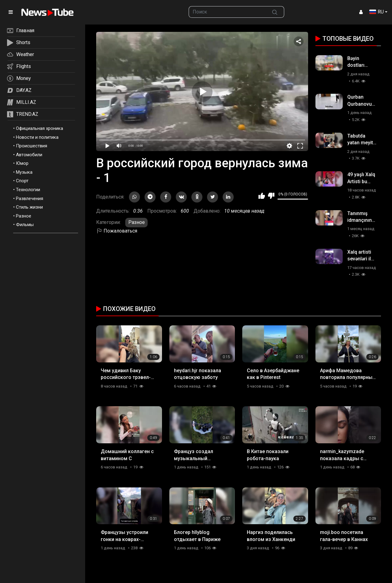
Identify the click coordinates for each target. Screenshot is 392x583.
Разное (24, 216)
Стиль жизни (29, 207)
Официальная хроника (40, 128)
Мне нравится (262, 196)
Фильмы (25, 225)
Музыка (24, 172)
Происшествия (32, 146)
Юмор (22, 163)
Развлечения (30, 199)
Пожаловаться (117, 231)
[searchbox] (227, 12)
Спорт (22, 181)
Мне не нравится (271, 196)
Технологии (28, 190)
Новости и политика (37, 137)
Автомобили (29, 155)
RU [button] (377, 12)
